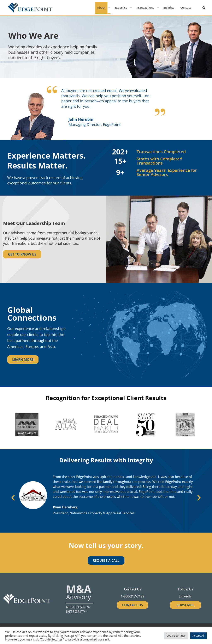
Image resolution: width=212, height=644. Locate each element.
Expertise (121, 8)
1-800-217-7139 (132, 596)
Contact (186, 8)
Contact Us (132, 605)
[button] (13, 498)
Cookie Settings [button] (176, 636)
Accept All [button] (198, 636)
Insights (169, 8)
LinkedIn (185, 596)
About (101, 8)
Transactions (145, 8)
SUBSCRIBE (185, 605)
